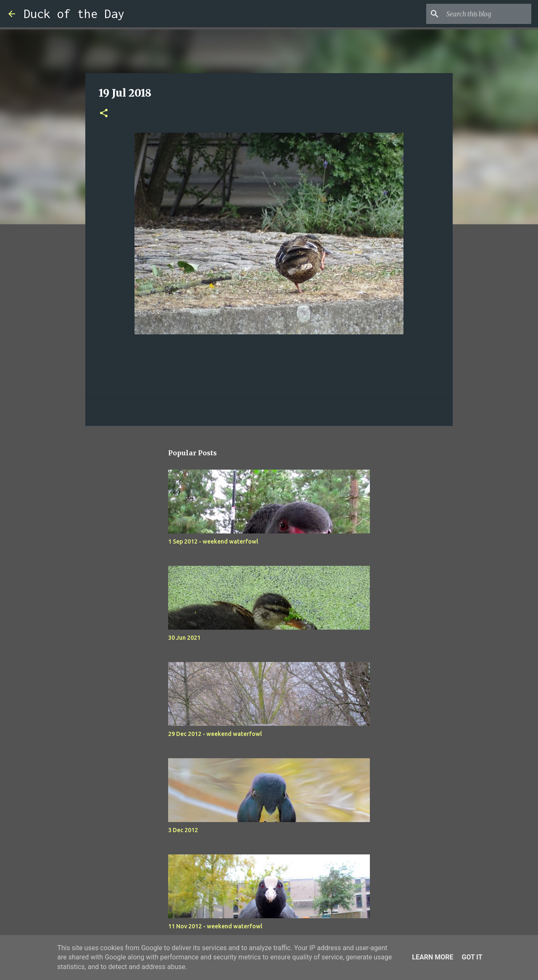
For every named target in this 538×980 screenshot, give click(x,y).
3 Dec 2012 (183, 830)
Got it (472, 957)
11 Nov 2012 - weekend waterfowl (215, 926)
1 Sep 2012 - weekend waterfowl (213, 541)
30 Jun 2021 (184, 638)
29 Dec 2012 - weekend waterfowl (215, 734)
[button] (104, 114)
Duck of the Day (74, 14)
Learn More (433, 957)
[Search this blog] (487, 14)
